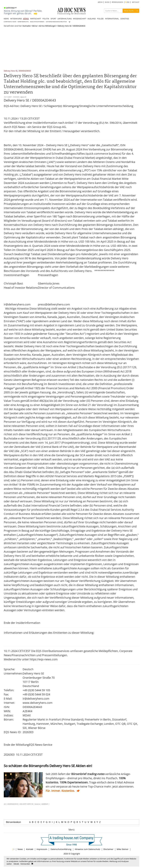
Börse (35, 26)
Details (16, 864)
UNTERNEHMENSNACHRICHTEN (56, 22)
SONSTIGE (125, 19)
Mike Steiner (123, 849)
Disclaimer (108, 849)
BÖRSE (26, 19)
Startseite (26, 26)
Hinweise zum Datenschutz (87, 849)
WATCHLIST (136, 2)
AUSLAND (92, 19)
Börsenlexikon (13, 822)
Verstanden (25, 864)
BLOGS (107, 2)
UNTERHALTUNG (65, 19)
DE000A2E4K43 (25, 71)
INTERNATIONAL (112, 19)
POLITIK (46, 19)
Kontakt (30, 849)
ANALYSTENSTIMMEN (37, 22)
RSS (127, 2)
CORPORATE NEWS (10, 22)
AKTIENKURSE (16, 19)
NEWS (6, 19)
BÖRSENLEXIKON (117, 2)
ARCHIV (100, 2)
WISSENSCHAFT (80, 19)
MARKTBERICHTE (23, 22)
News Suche (129, 11)
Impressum (42, 849)
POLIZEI (100, 19)
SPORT (53, 19)
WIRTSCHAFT (36, 19)
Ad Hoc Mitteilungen (47, 26)
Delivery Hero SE (11, 71)
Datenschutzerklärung (61, 849)
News (20, 849)
